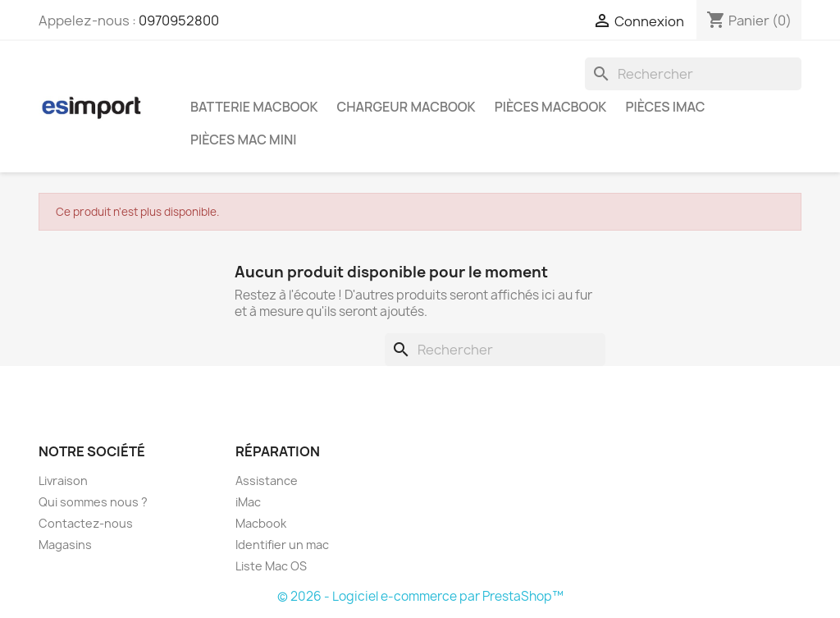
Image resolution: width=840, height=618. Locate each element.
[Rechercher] (693, 74)
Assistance (267, 481)
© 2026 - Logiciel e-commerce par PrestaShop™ (420, 596)
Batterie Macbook (254, 107)
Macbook (261, 523)
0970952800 (179, 21)
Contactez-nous (86, 523)
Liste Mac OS (271, 566)
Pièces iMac (665, 107)
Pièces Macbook (551, 107)
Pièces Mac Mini (243, 140)
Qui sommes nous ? (93, 502)
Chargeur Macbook (406, 107)
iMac (248, 502)
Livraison (63, 481)
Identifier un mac (282, 545)
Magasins (65, 545)
